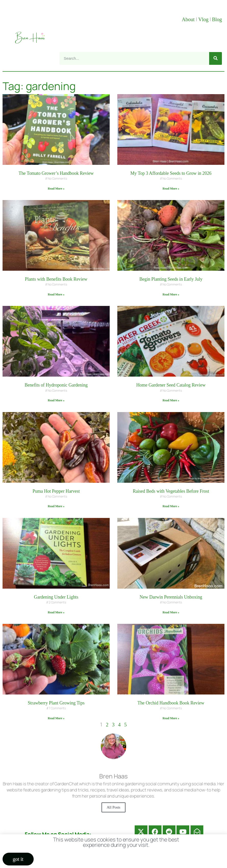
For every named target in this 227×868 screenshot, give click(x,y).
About (189, 19)
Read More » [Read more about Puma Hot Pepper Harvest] (56, 506)
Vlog (204, 19)
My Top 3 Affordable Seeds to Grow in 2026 (171, 173)
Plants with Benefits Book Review (56, 279)
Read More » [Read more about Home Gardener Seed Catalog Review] (171, 400)
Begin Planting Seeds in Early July (171, 279)
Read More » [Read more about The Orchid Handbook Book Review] (171, 718)
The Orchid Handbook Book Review (171, 703)
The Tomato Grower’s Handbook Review (56, 173)
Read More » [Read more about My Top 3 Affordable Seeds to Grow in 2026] (171, 189)
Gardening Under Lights (56, 597)
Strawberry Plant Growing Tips (56, 703)
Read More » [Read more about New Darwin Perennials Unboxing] (171, 612)
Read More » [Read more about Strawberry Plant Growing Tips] (56, 718)
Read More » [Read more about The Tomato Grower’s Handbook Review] (56, 189)
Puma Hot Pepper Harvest (56, 491)
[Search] (216, 58)
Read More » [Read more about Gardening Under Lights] (56, 612)
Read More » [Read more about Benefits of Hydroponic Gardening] (56, 400)
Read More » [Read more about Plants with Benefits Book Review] (56, 294)
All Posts (113, 807)
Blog (217, 19)
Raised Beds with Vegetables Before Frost (171, 491)
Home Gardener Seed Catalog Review (171, 385)
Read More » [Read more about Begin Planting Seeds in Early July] (171, 294)
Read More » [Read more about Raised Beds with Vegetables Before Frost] (171, 506)
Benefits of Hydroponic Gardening (56, 385)
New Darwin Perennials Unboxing (171, 597)
